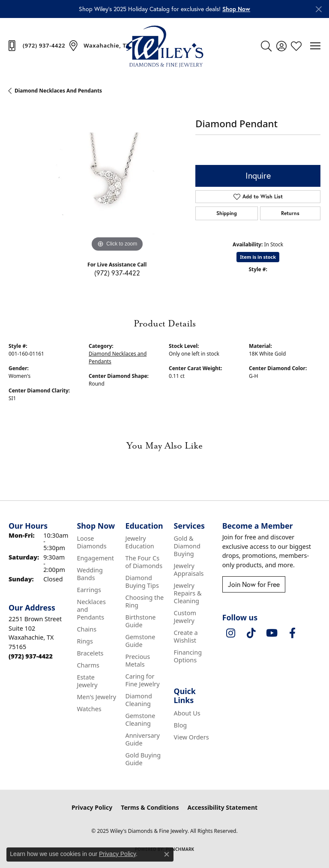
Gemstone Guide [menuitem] (141, 641)
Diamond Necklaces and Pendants (58, 91)
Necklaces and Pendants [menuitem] (91, 609)
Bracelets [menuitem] (90, 653)
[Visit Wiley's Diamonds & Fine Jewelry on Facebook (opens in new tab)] (293, 633)
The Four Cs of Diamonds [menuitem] (144, 562)
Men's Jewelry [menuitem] (96, 697)
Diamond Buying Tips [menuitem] (142, 582)
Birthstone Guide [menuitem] (141, 621)
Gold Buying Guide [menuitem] (143, 759)
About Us (187, 713)
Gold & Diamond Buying (187, 546)
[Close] (319, 9)
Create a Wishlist (186, 636)
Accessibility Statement (222, 807)
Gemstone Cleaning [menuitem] (141, 720)
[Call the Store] (31, 656)
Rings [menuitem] (85, 641)
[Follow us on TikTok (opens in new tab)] (251, 633)
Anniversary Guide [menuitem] (143, 739)
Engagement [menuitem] (95, 558)
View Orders (191, 737)
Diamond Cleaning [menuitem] (139, 700)
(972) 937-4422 (117, 273)
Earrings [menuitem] (89, 590)
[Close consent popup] (167, 854)
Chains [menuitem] (87, 629)
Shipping (227, 213)
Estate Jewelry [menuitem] (87, 681)
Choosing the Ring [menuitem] (145, 601)
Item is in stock (258, 257)
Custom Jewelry (185, 617)
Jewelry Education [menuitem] (140, 542)
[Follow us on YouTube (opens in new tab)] (272, 633)
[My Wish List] (296, 46)
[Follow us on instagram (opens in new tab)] (231, 633)
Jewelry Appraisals (189, 570)
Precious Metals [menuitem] (138, 660)
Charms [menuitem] (88, 665)
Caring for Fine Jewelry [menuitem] (143, 680)
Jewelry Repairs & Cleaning (188, 593)
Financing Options (188, 656)
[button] (236, 9)
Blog (181, 725)
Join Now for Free (254, 584)
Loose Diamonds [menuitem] (91, 542)
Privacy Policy (92, 807)
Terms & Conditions (150, 807)
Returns (290, 213)
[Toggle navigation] (315, 46)
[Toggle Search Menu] (266, 46)
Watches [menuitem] (89, 709)
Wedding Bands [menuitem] (90, 574)
